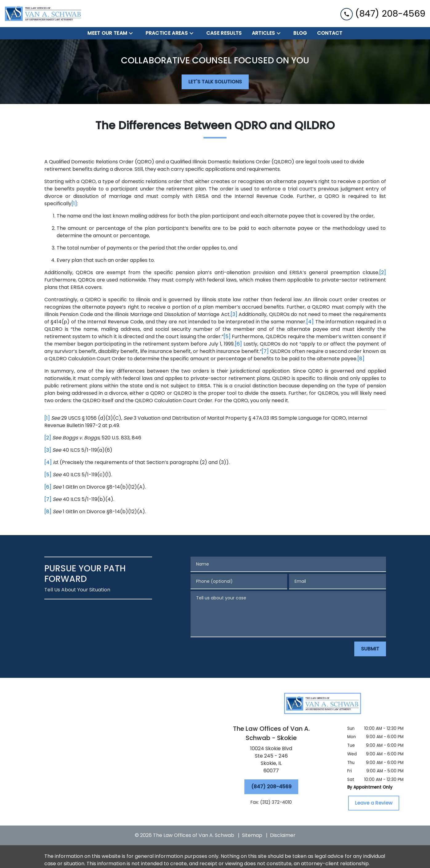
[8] (361, 359)
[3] (234, 314)
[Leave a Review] (374, 803)
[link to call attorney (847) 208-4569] (383, 13)
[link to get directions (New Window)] (271, 761)
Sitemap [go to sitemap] (252, 835)
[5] (227, 336)
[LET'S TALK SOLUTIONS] (215, 82)
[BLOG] (300, 33)
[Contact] (330, 33)
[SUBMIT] (370, 649)
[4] (310, 322)
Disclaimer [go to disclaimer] (283, 835)
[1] (74, 204)
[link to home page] (43, 14)
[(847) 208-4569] (271, 787)
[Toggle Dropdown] (133, 33)
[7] (265, 351)
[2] (383, 272)
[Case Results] (224, 33)
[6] (238, 344)
